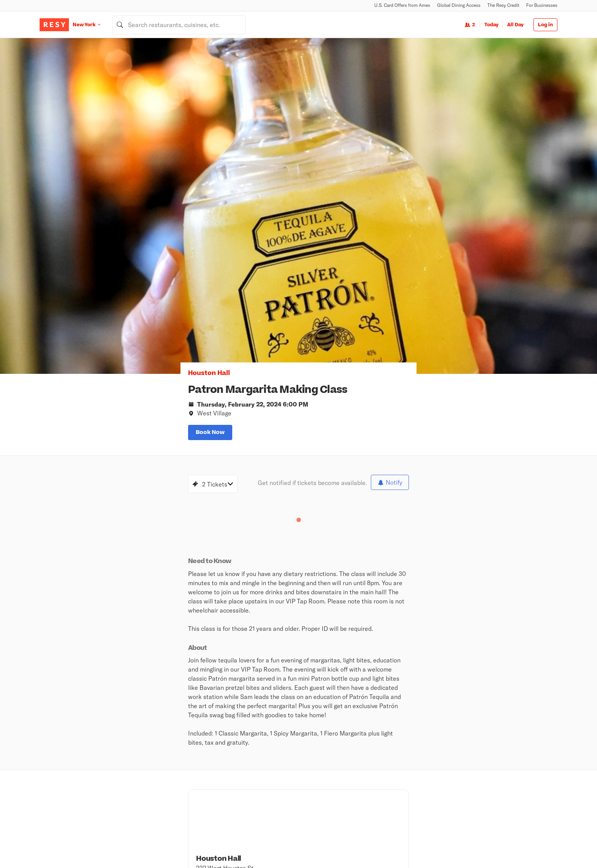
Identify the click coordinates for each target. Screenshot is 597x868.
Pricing (394, 776)
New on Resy (227, 786)
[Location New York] (93, 25)
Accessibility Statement (533, 845)
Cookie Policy (486, 845)
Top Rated (224, 776)
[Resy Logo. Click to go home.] (54, 25)
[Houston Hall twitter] (404, 592)
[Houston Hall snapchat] (388, 592)
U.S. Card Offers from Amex (402, 5)
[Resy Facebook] (72, 769)
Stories (305, 756)
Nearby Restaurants (236, 756)
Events (220, 796)
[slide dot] (362, 200)
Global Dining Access (459, 5)
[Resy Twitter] (58, 769)
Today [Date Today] (491, 25)
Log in (545, 25)
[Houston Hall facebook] (358, 592)
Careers (257, 717)
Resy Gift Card (314, 786)
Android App (387, 717)
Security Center (316, 796)
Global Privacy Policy (401, 845)
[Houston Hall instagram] (373, 592)
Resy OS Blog (485, 756)
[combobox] (179, 25)
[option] (380, 123)
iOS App (342, 717)
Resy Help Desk (487, 766)
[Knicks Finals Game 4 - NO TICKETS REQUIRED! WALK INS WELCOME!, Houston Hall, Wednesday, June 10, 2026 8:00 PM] (105, 573)
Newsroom (300, 717)
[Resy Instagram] (43, 769)
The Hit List (226, 816)
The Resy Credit (503, 5)
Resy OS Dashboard (492, 776)
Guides (220, 806)
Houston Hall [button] (91, 134)
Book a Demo (401, 756)
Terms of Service (447, 845)
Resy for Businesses (409, 766)
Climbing (223, 766)
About (222, 717)
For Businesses (542, 5)
